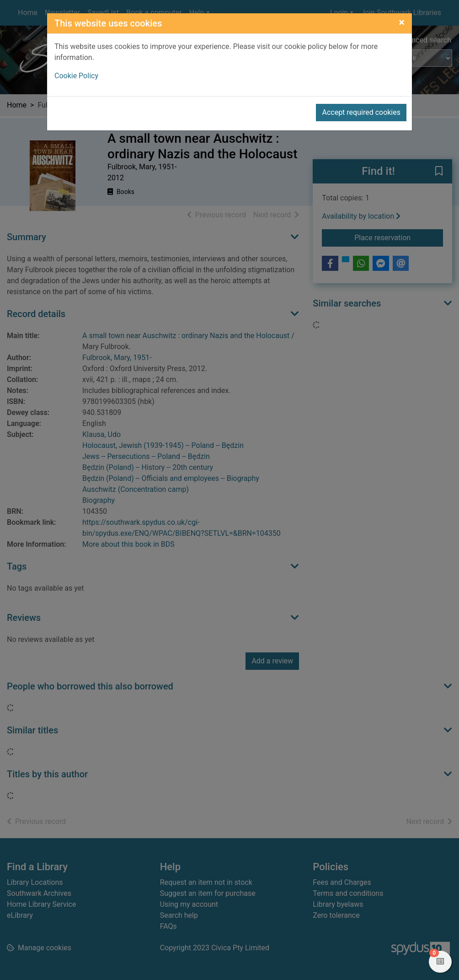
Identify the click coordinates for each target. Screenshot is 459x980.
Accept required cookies (361, 112)
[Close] (402, 22)
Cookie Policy (76, 76)
